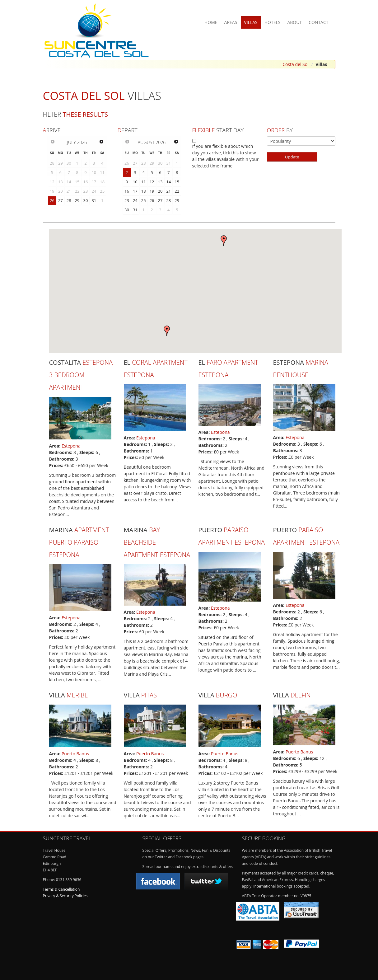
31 (94, 200)
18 (144, 191)
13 (160, 182)
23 (127, 200)
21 (168, 191)
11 (144, 182)
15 (177, 182)
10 (135, 182)
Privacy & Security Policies (65, 896)
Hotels (273, 22)
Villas (251, 22)
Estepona (71, 446)
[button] (224, 241)
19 (152, 191)
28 (69, 200)
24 (135, 200)
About (294, 22)
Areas (231, 22)
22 (177, 191)
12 (152, 182)
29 (77, 200)
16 (127, 191)
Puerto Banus (75, 754)
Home (211, 22)
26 (52, 200)
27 (61, 200)
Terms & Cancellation (61, 889)
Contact (318, 22)
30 (86, 200)
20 (160, 191)
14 (168, 182)
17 (135, 191)
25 (144, 200)
